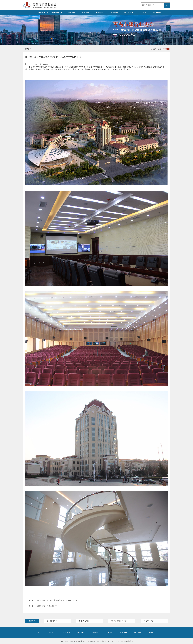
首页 (160, 49)
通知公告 (95, 632)
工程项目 (166, 49)
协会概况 (52, 632)
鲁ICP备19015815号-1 (106, 641)
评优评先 (138, 632)
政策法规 (123, 632)
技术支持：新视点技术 (124, 641)
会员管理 (66, 632)
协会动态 (80, 632)
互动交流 (109, 632)
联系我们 (152, 632)
